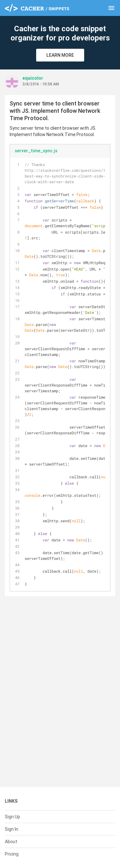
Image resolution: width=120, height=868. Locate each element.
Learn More (60, 55)
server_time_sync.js (36, 151)
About (11, 842)
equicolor (33, 78)
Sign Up (12, 817)
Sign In (12, 829)
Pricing (12, 854)
